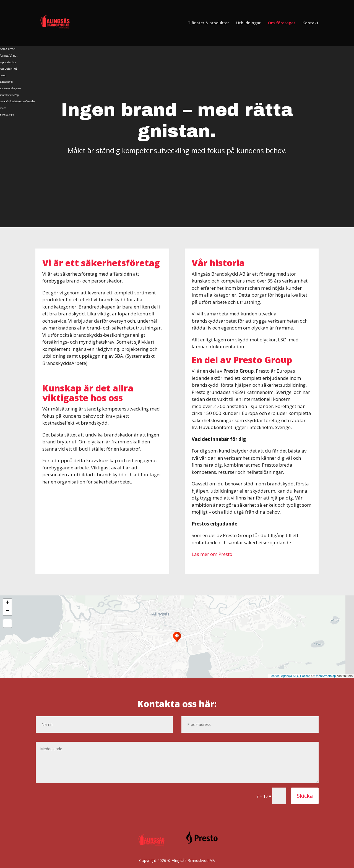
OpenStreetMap (325, 676)
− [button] (8, 611)
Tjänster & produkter (208, 23)
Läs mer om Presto (212, 554)
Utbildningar (248, 23)
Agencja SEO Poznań (296, 676)
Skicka (305, 796)
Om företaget (282, 23)
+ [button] (8, 603)
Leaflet (274, 676)
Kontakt (311, 23)
